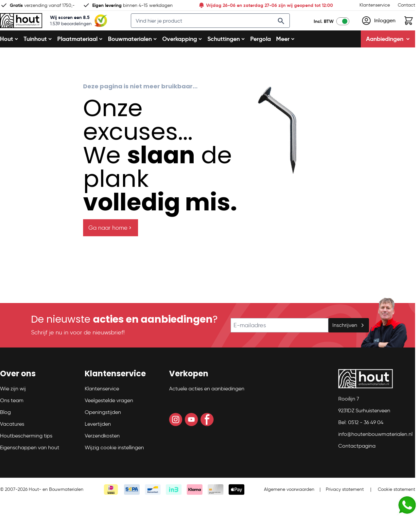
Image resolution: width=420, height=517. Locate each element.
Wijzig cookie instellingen (114, 463)
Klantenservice (375, 5)
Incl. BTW (324, 29)
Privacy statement (345, 505)
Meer (285, 54)
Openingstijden (103, 428)
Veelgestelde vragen (109, 416)
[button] (38, 392)
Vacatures (12, 440)
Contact (406, 5)
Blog (5, 428)
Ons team (12, 416)
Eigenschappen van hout (30, 463)
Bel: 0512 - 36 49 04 (361, 438)
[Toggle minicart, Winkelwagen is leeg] (409, 28)
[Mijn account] (378, 28)
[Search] (288, 29)
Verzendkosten (102, 451)
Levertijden (98, 440)
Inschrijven (349, 341)
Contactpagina (357, 462)
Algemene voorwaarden (289, 505)
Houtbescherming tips (26, 451)
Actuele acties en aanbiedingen (207, 404)
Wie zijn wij (13, 404)
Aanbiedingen (388, 54)
